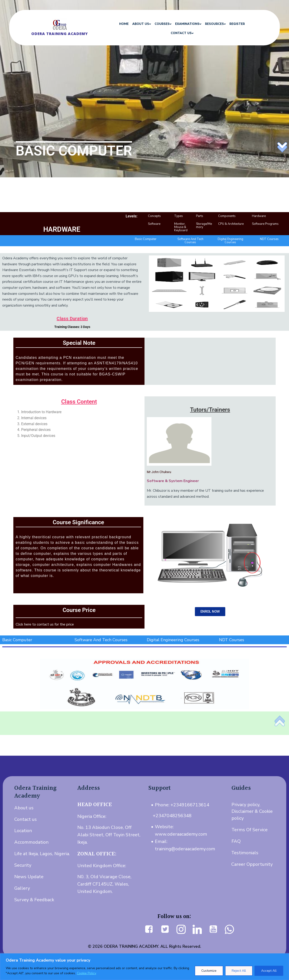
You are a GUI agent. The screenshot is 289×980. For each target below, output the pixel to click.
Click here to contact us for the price (45, 624)
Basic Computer (146, 239)
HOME (123, 24)
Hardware (259, 216)
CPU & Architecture (231, 224)
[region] (144, 967)
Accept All (269, 971)
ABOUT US (141, 24)
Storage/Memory (204, 225)
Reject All (239, 971)
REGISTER (236, 24)
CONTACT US (181, 33)
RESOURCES (215, 24)
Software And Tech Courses (190, 241)
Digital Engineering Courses (230, 241)
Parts (200, 216)
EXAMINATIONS (188, 24)
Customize (209, 971)
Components (227, 216)
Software (154, 224)
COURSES (162, 24)
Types (179, 216)
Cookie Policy (87, 973)
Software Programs (265, 224)
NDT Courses (269, 239)
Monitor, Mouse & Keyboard (181, 227)
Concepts (154, 216)
